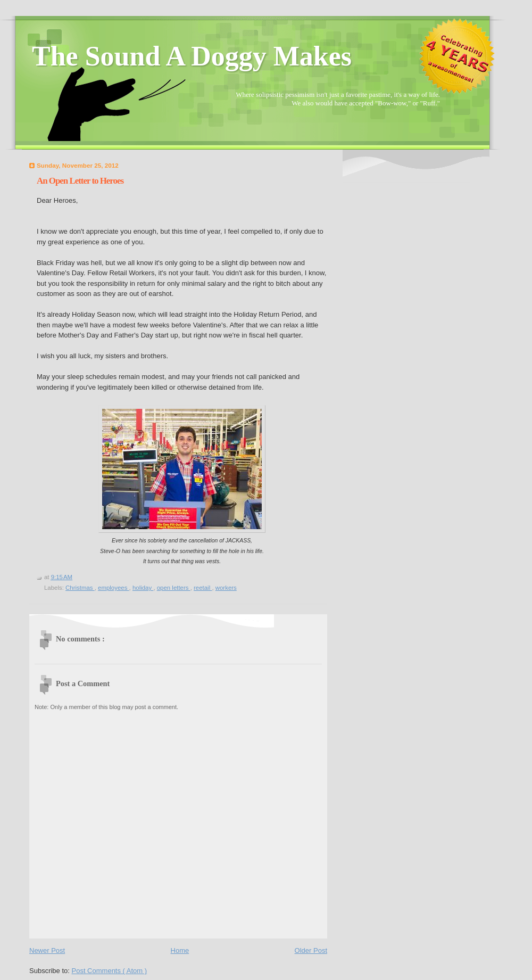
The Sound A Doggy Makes (192, 56)
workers (226, 588)
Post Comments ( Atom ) (110, 971)
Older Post (311, 950)
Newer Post (47, 950)
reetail (203, 588)
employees (114, 588)
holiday (143, 588)
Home (180, 950)
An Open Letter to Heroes (80, 181)
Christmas (80, 588)
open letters (174, 588)
